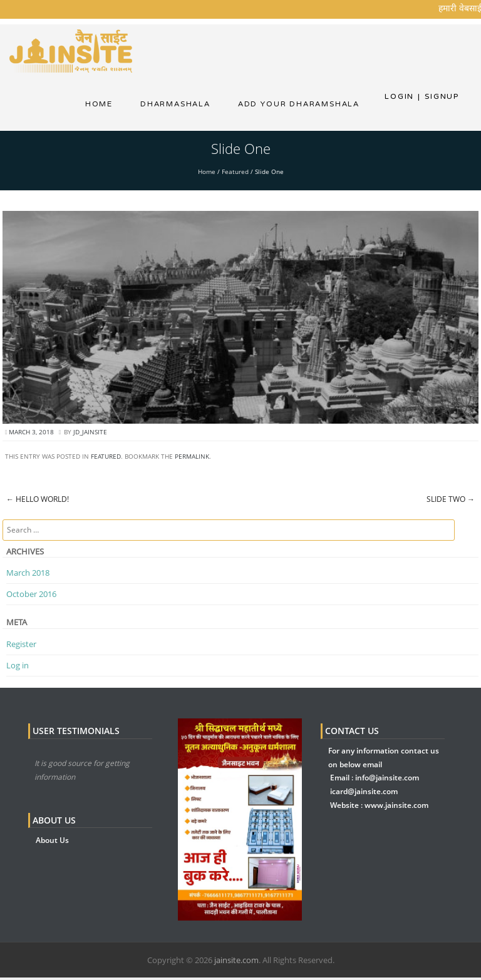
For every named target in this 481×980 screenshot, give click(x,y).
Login (399, 96)
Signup (438, 96)
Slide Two (451, 502)
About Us (52, 843)
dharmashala (175, 105)
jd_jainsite (90, 434)
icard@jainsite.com (364, 794)
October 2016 (31, 596)
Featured (235, 174)
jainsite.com (236, 962)
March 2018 (28, 575)
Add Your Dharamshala (298, 105)
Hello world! (38, 502)
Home (98, 105)
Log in (18, 668)
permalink (192, 459)
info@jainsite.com (387, 781)
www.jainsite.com (396, 808)
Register (21, 646)
